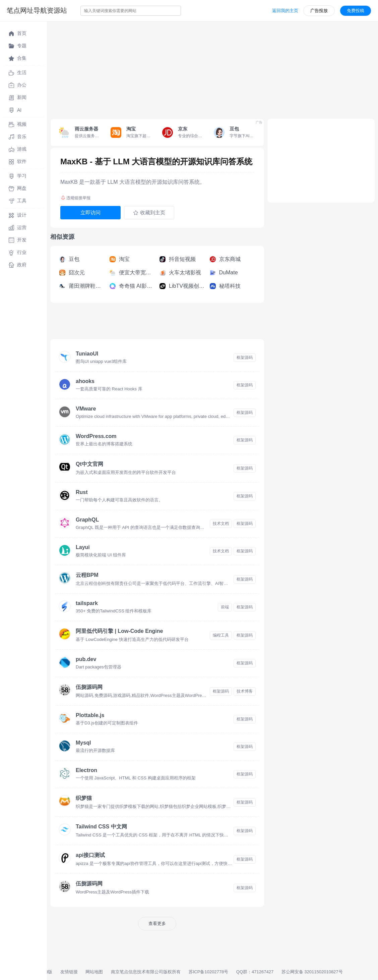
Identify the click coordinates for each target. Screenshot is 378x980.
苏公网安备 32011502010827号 (312, 972)
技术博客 (245, 691)
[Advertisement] (212, 68)
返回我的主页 (285, 11)
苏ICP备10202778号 (209, 972)
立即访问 (90, 212)
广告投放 (319, 11)
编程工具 (221, 635)
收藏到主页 (149, 213)
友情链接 (69, 972)
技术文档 (221, 524)
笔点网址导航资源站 (37, 10)
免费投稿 (356, 11)
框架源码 (245, 358)
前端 (225, 607)
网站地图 (94, 972)
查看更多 (157, 923)
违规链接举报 (76, 198)
